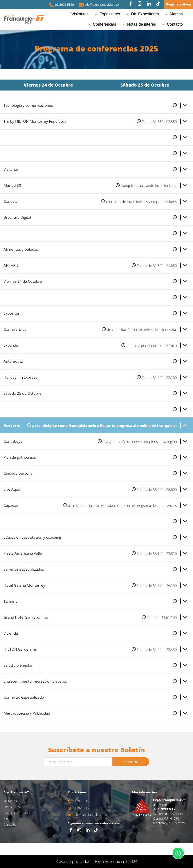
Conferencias (176, 14)
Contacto (179, 24)
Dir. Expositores (126, 14)
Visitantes (72, 14)
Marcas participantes (18, 825)
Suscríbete (131, 774)
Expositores (97, 14)
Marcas (152, 14)
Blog (6, 831)
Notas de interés (152, 24)
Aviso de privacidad (73, 861)
